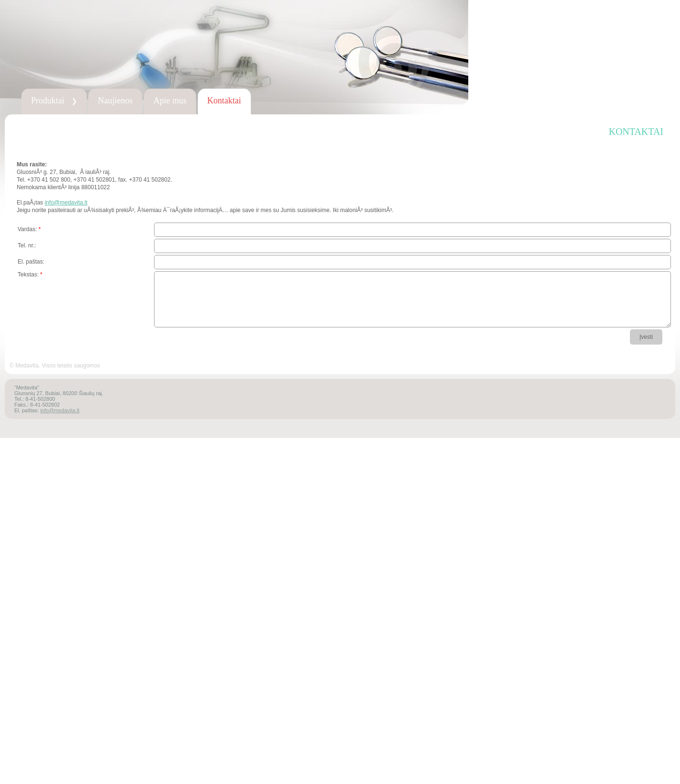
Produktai (54, 101)
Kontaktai (224, 101)
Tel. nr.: (27, 245)
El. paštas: (31, 262)
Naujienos (115, 101)
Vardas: (29, 229)
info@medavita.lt (66, 203)
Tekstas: (30, 275)
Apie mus (170, 101)
